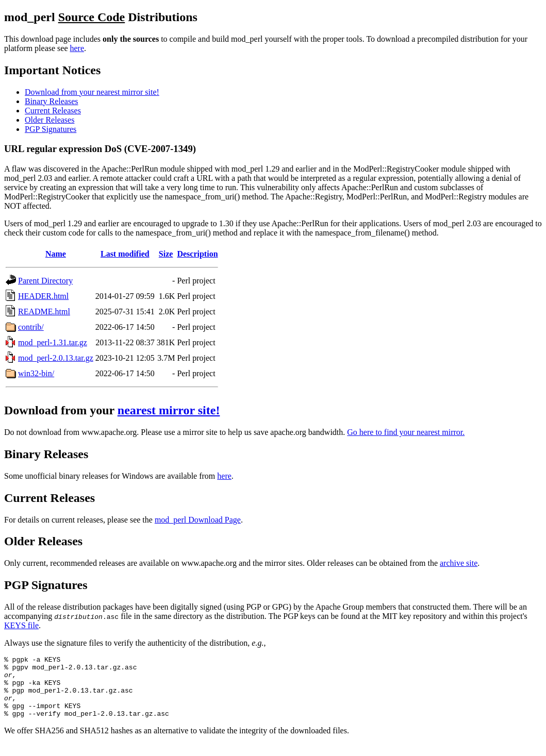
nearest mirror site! (169, 410)
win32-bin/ (36, 373)
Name (56, 254)
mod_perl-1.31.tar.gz (53, 342)
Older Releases (49, 120)
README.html (44, 312)
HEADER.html (43, 296)
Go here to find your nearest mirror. (406, 432)
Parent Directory (45, 281)
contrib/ (31, 327)
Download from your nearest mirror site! (92, 92)
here (77, 48)
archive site (459, 563)
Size (166, 254)
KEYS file (21, 625)
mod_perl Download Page (198, 520)
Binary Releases (52, 101)
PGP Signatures (51, 129)
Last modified (125, 254)
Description (197, 254)
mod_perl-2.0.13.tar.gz (56, 358)
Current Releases (53, 111)
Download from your (61, 410)
